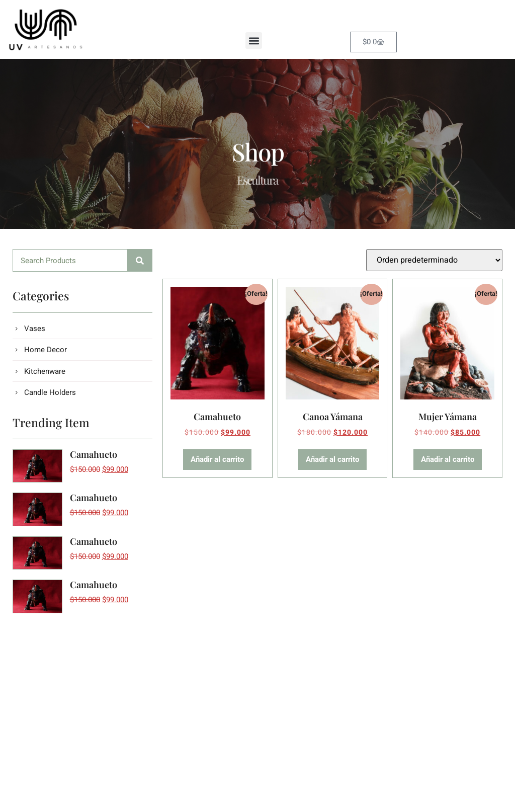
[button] (254, 40)
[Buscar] (140, 260)
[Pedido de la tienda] (434, 260)
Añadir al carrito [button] (217, 459)
